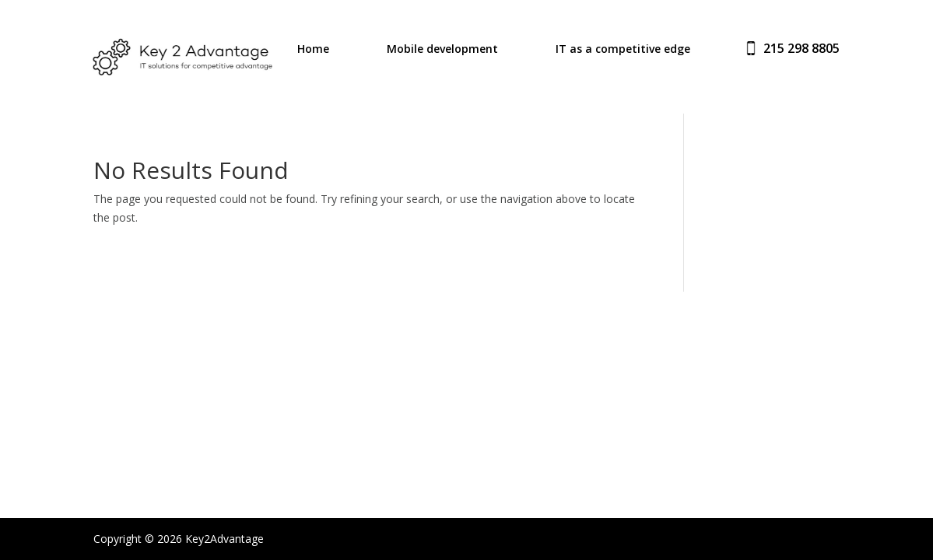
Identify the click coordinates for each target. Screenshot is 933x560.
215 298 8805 (801, 48)
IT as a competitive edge (623, 50)
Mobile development (442, 50)
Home (313, 50)
